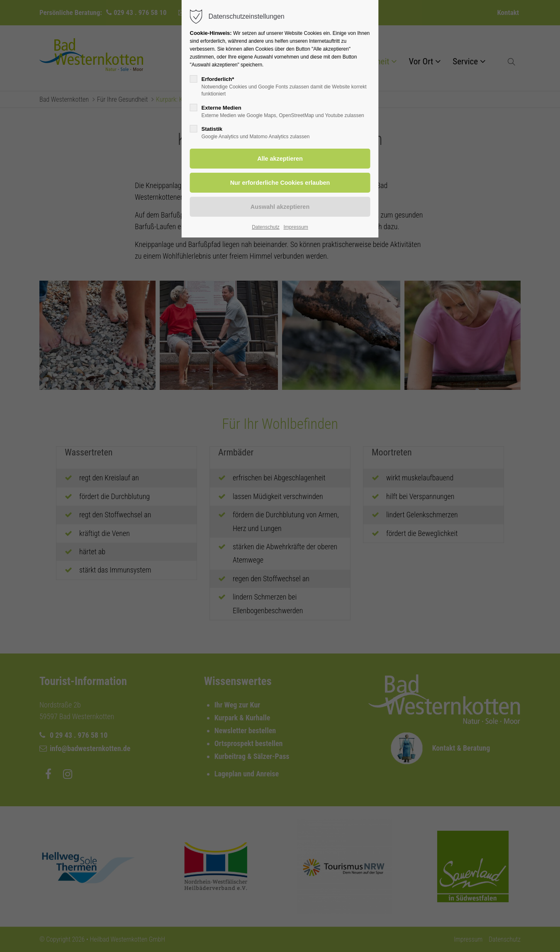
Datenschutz (266, 227)
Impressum (296, 227)
